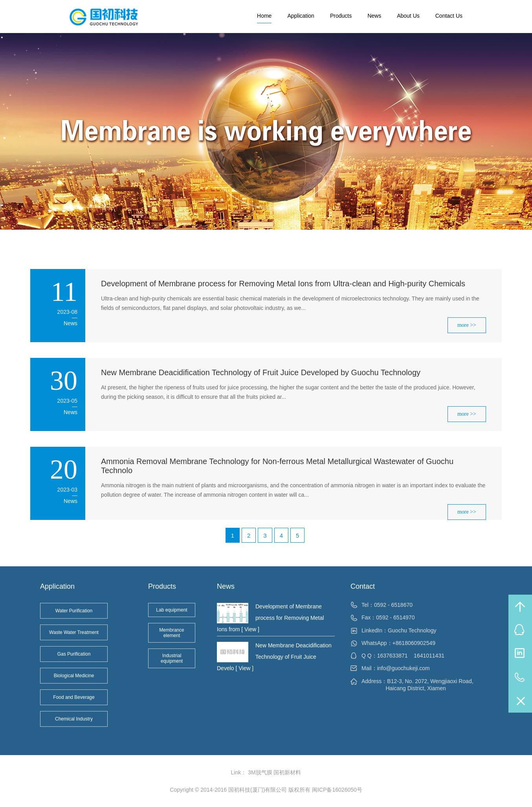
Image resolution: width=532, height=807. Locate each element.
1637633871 (393, 656)
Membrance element (172, 633)
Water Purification (74, 611)
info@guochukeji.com (404, 668)
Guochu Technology (412, 630)
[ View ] (249, 629)
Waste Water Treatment (74, 632)
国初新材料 (287, 772)
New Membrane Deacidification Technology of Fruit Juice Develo (274, 657)
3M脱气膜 (260, 772)
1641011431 (429, 656)
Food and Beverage (74, 697)
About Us (408, 16)
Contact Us (449, 16)
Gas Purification (74, 654)
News (374, 16)
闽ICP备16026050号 (337, 790)
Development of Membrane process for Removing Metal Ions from (270, 618)
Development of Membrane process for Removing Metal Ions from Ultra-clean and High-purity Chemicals (283, 284)
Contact (363, 586)
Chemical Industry (74, 719)
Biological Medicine (74, 676)
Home (264, 16)
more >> (467, 325)
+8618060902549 (414, 643)
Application (301, 16)
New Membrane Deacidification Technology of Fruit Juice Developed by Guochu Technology (261, 372)
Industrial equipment (172, 658)
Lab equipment (172, 610)
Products (341, 16)
